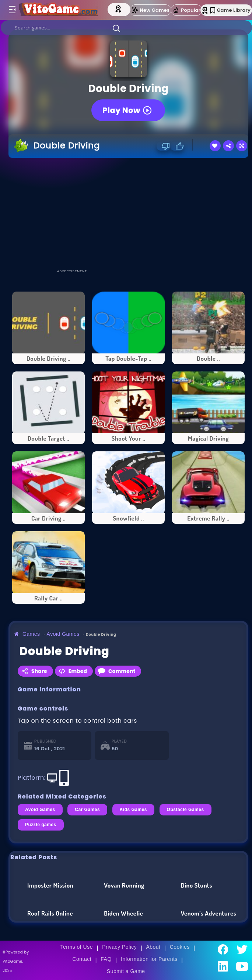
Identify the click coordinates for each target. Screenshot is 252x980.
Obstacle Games (185, 810)
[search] (126, 28)
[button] (116, 28)
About (153, 947)
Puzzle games (41, 825)
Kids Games (133, 810)
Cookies (180, 947)
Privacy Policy (119, 947)
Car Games (87, 810)
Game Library (230, 10)
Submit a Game (126, 971)
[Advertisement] (130, 213)
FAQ (106, 959)
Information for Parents (149, 959)
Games (31, 634)
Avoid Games (63, 634)
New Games (150, 10)
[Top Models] (122, 8)
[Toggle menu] (12, 10)
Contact (82, 959)
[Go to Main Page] (59, 10)
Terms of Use (77, 947)
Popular (186, 10)
